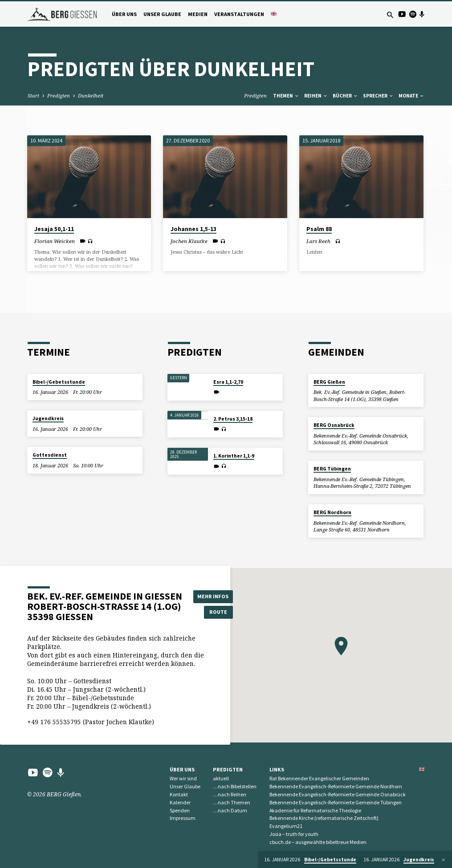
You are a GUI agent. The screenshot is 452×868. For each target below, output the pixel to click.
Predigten (59, 95)
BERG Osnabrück (334, 425)
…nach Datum (230, 810)
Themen (286, 96)
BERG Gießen (329, 382)
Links (277, 769)
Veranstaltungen (239, 14)
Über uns (124, 14)
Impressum (183, 818)
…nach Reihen (230, 794)
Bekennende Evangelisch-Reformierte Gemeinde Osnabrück (338, 794)
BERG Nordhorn (332, 512)
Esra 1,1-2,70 (228, 382)
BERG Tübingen (332, 469)
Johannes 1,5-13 (193, 229)
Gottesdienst (50, 455)
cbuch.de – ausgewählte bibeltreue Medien (318, 842)
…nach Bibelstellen (235, 786)
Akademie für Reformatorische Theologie (315, 810)
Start (33, 95)
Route (214, 612)
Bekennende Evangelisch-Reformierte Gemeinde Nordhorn (336, 786)
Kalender (180, 802)
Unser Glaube (162, 14)
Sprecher (378, 96)
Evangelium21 (286, 826)
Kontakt (179, 794)
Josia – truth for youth (294, 834)
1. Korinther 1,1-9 (234, 456)
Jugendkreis (48, 418)
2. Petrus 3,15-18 (233, 419)
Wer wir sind (183, 778)
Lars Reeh (318, 241)
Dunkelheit (91, 95)
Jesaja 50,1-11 (54, 229)
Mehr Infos (214, 596)
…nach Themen (232, 802)
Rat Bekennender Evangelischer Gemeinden (319, 778)
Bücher (345, 96)
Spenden (180, 810)
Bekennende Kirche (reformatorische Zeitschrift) (324, 818)
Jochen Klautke (189, 241)
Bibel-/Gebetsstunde (59, 382)
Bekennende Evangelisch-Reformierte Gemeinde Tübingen (336, 802)
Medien (198, 14)
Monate (411, 96)
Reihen (316, 96)
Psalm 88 (319, 229)
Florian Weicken (55, 241)
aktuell (221, 778)
